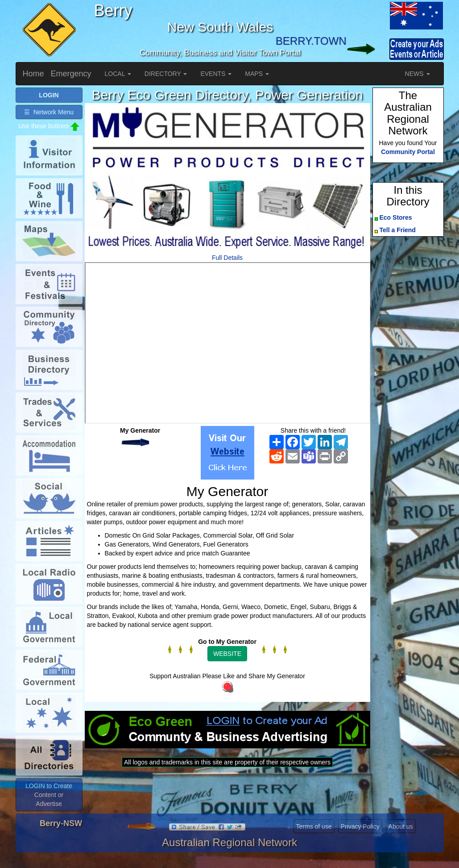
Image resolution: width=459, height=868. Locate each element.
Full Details (227, 258)
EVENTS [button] (216, 74)
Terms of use (314, 826)
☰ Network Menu (49, 112)
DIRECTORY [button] (166, 74)
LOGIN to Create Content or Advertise (49, 795)
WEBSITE (227, 654)
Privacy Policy (360, 826)
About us (401, 826)
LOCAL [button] (118, 74)
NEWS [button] (418, 74)
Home (33, 74)
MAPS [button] (257, 74)
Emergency (71, 74)
